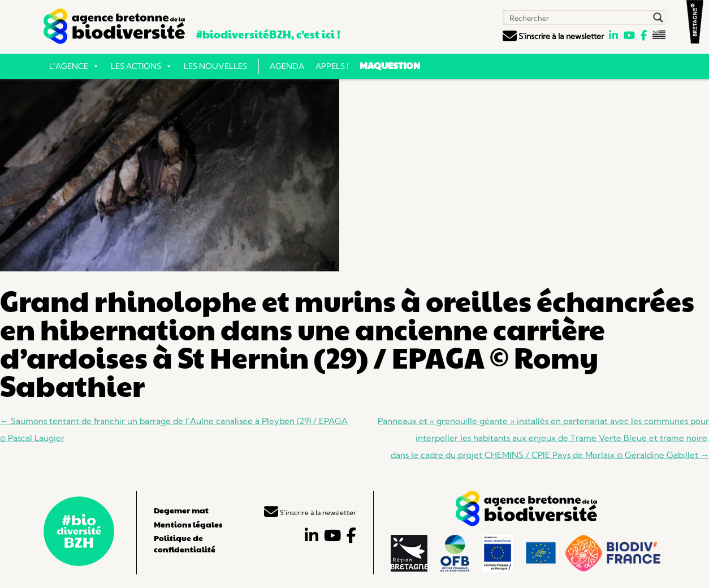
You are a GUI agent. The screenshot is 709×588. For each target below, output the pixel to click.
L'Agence (74, 66)
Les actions (142, 66)
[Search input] (578, 18)
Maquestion (390, 65)
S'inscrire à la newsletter (553, 36)
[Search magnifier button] (658, 18)
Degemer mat (181, 510)
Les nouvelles (215, 66)
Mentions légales (188, 524)
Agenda (287, 66)
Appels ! (332, 66)
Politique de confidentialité (185, 543)
